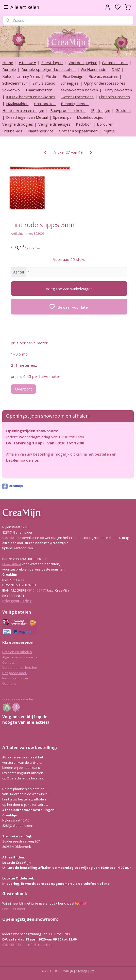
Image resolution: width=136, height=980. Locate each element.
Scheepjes (70, 83)
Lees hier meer (14, 909)
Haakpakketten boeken (78, 90)
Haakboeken (45, 104)
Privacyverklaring (17, 601)
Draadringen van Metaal (27, 117)
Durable (9, 69)
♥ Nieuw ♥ (27, 63)
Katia (7, 76)
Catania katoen (115, 63)
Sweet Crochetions (77, 97)
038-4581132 (12, 538)
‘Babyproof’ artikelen (67, 110)
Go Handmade (94, 69)
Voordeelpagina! (83, 63)
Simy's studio (44, 83)
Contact (8, 662)
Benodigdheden (75, 104)
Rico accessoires (103, 76)
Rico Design (73, 76)
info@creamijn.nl (40, 945)
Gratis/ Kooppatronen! (79, 131)
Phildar (51, 76)
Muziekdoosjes (90, 117)
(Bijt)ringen (100, 110)
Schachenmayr (15, 83)
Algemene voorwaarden (21, 657)
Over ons (9, 683)
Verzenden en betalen (20, 668)
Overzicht (23, 389)
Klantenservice (41, 131)
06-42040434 (12, 564)
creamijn (12, 486)
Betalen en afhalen (17, 652)
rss (92, 971)
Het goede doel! (14, 673)
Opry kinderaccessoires (105, 83)
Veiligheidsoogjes (18, 124)
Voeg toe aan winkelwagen (69, 288)
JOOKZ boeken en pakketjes (31, 97)
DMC (116, 69)
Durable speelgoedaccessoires (48, 69)
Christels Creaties (114, 97)
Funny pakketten (118, 90)
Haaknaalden (17, 104)
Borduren (105, 124)
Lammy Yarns (28, 76)
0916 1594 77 (37, 590)
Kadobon (84, 124)
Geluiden (123, 110)
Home (8, 63)
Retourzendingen (16, 678)
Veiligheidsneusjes (54, 124)
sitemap (82, 971)
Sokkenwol (11, 90)
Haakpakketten (39, 90)
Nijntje (109, 131)
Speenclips (62, 117)
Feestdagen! (52, 63)
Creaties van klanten (18, 699)
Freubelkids (12, 131)
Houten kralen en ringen (23, 110)
